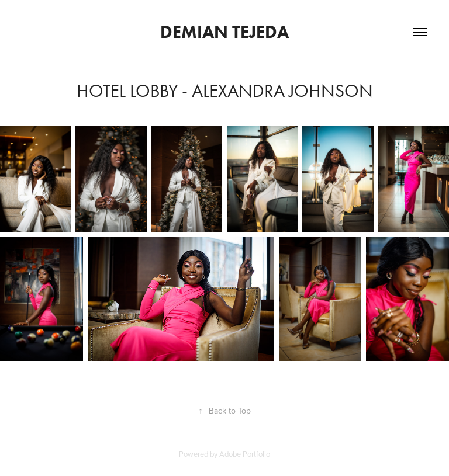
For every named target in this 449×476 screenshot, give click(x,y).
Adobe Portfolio (245, 454)
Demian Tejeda (224, 32)
